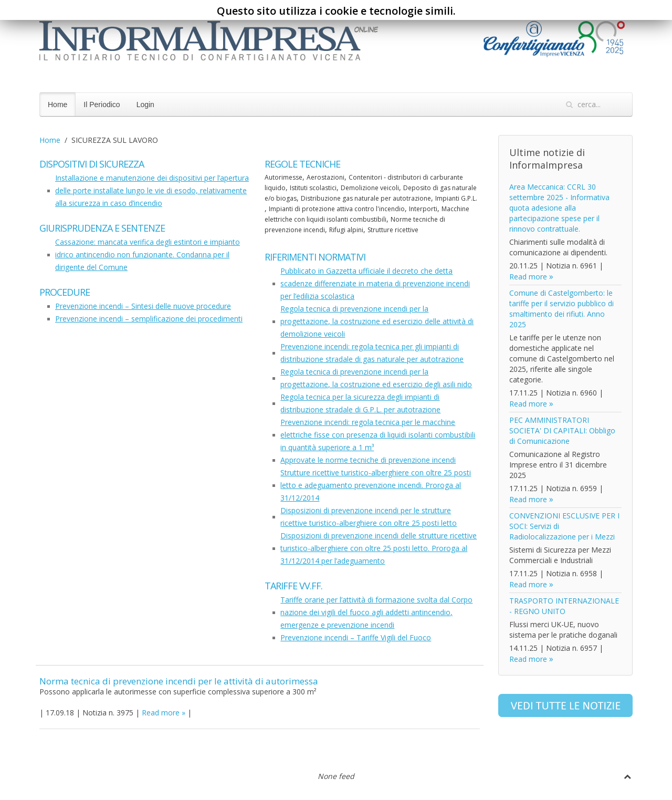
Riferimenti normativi (315, 257)
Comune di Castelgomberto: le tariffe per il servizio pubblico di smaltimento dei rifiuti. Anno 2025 (561, 309)
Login (145, 105)
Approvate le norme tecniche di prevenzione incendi (368, 460)
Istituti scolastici (313, 188)
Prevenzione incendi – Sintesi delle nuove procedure (143, 306)
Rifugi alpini (346, 230)
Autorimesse (283, 177)
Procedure (65, 292)
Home (57, 105)
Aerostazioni (325, 177)
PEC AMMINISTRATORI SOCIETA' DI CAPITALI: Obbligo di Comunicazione (562, 430)
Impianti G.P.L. (456, 198)
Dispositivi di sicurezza (92, 164)
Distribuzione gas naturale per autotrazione (366, 198)
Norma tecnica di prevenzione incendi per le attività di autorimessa (179, 681)
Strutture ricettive (393, 230)
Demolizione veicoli (370, 188)
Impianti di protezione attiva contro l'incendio (337, 209)
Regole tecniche (302, 164)
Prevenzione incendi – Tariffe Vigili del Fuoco (356, 637)
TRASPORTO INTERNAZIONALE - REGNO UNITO (564, 606)
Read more (161, 713)
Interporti (423, 209)
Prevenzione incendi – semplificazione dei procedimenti (149, 319)
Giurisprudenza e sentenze (102, 228)
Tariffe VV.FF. (293, 586)
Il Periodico (102, 105)
